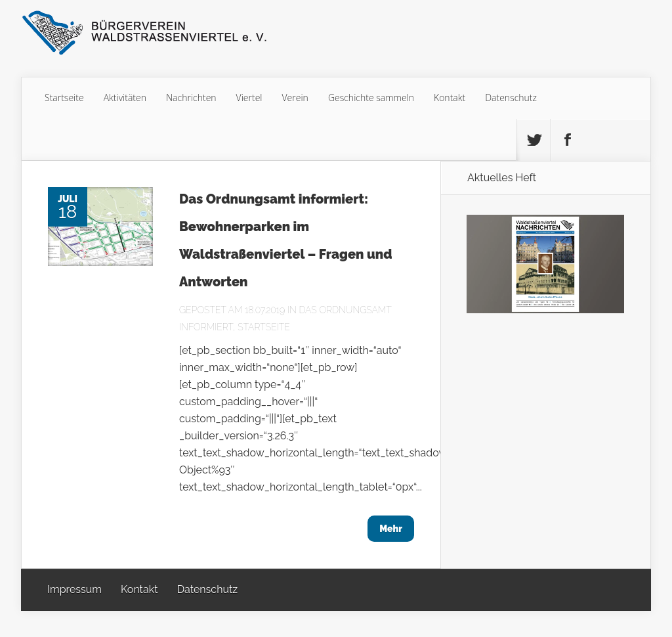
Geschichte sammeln (371, 98)
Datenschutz (511, 98)
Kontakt (450, 98)
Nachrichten (191, 98)
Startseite (64, 98)
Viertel (249, 98)
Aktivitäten (125, 98)
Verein (295, 98)
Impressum (74, 589)
